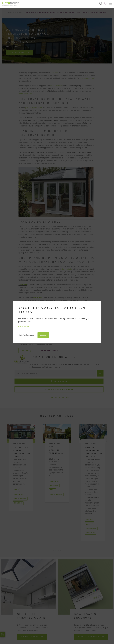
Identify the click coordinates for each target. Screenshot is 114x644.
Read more (24, 327)
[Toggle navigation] (110, 3)
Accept (43, 335)
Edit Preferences (26, 335)
